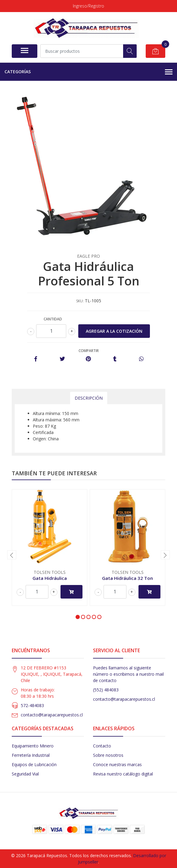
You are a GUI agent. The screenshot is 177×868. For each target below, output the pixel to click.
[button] (78, 617)
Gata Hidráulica (50, 578)
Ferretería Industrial (31, 755)
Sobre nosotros (108, 755)
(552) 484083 (106, 690)
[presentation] (12, 555)
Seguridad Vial (25, 774)
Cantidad (53, 319)
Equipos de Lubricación (34, 764)
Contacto (102, 746)
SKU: (80, 301)
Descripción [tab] (89, 398)
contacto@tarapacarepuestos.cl (52, 715)
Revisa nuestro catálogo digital (123, 774)
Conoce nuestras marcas (117, 764)
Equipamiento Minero (33, 746)
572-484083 (32, 705)
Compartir (89, 351)
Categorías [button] (88, 72)
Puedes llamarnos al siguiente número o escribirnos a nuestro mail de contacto (128, 674)
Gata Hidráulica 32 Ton (127, 578)
